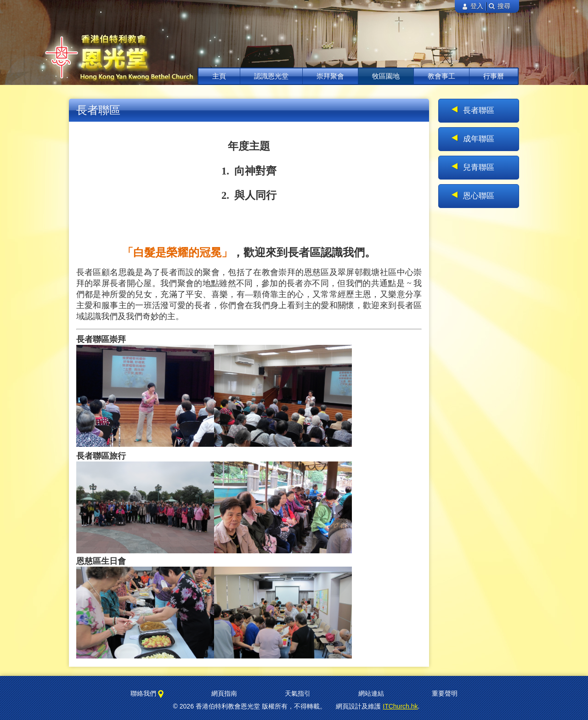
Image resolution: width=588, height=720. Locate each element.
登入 (472, 6)
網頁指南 (224, 693)
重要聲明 (445, 693)
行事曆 (494, 76)
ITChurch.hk (400, 706)
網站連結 (371, 693)
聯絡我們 (147, 694)
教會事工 (441, 76)
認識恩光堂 (271, 76)
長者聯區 (479, 110)
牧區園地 (386, 76)
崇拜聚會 (330, 76)
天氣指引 (298, 693)
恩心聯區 (479, 196)
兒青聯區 (479, 167)
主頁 (219, 76)
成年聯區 (479, 139)
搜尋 (500, 6)
